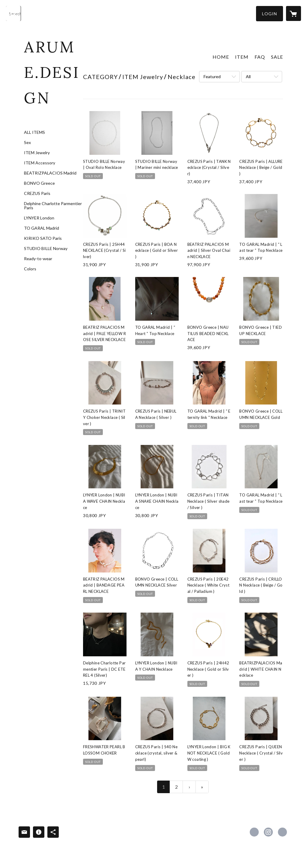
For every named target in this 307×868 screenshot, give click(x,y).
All (248, 77)
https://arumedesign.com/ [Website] (282, 832)
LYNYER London (39, 218)
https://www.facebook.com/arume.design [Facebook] (254, 832)
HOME (221, 57)
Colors (30, 269)
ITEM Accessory (40, 163)
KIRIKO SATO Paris (43, 238)
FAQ (260, 57)
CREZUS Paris (37, 193)
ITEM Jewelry (37, 153)
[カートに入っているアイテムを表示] (294, 13)
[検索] (13, 13)
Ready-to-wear (38, 259)
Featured (212, 77)
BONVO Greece (39, 183)
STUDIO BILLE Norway (46, 249)
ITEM (242, 57)
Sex (27, 143)
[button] (270, 14)
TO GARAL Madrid (42, 228)
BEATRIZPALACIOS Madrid (50, 173)
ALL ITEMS (34, 132)
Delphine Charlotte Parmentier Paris (53, 206)
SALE (277, 57)
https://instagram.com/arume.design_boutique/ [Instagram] (268, 832)
